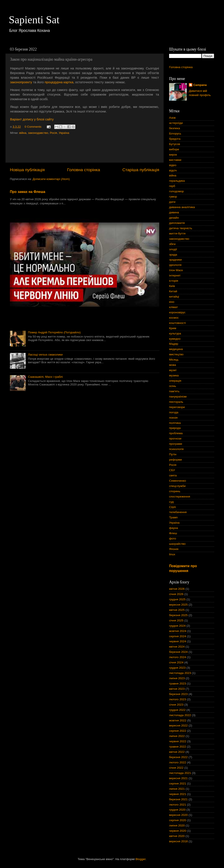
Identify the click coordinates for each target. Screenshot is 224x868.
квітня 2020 (177, 836)
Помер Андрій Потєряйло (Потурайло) (54, 332)
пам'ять (174, 391)
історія (174, 281)
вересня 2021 (178, 778)
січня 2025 (176, 620)
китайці (174, 297)
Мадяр (174, 344)
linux (172, 554)
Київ (172, 286)
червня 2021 (178, 794)
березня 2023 (178, 694)
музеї (173, 370)
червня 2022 (178, 741)
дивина (174, 212)
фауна (173, 528)
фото (173, 538)
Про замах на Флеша (28, 192)
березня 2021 (178, 799)
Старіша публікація (141, 170)
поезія (173, 418)
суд (171, 502)
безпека (175, 128)
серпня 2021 (178, 784)
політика (175, 423)
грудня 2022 (177, 710)
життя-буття (177, 233)
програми (176, 444)
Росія (53, 133)
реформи (175, 460)
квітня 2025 (177, 610)
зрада (173, 255)
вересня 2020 (178, 815)
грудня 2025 (177, 599)
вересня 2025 (178, 605)
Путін (173, 454)
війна (23, 133)
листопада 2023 (180, 673)
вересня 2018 (178, 841)
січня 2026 (176, 594)
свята (173, 475)
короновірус (177, 312)
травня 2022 (178, 747)
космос (174, 318)
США (173, 507)
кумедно (175, 339)
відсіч (173, 170)
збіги (172, 244)
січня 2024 (176, 662)
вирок (173, 155)
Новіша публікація (27, 170)
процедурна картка (59, 82)
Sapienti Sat (34, 20)
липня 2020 (177, 825)
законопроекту (21, 82)
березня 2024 (178, 652)
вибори (174, 149)
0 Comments (33, 127)
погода (174, 412)
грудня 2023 (177, 668)
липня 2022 (177, 736)
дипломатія (177, 223)
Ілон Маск (176, 270)
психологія (176, 449)
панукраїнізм (178, 397)
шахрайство (177, 544)
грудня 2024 (177, 626)
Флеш (173, 533)
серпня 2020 (178, 820)
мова (173, 365)
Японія (174, 549)
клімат (173, 307)
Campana (200, 85)
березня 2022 (178, 757)
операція (175, 381)
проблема (176, 433)
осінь (173, 386)
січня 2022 (176, 768)
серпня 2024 (178, 636)
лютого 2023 (178, 699)
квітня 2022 (177, 752)
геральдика (177, 181)
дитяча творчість (181, 228)
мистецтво (176, 354)
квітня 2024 (177, 647)
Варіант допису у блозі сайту (32, 119)
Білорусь (175, 133)
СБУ (172, 470)
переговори (177, 407)
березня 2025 (178, 615)
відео (173, 165)
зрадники (175, 260)
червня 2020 (178, 831)
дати (172, 202)
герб (172, 186)
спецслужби (177, 486)
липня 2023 (177, 678)
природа (175, 428)
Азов (172, 118)
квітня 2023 (177, 689)
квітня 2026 (177, 589)
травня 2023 (178, 684)
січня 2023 (176, 705)
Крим (173, 328)
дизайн (174, 218)
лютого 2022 (178, 762)
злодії (173, 249)
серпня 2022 (178, 731)
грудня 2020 (177, 810)
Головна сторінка (84, 170)
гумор (173, 197)
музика (174, 375)
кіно (172, 302)
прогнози (175, 439)
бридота (175, 139)
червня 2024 (178, 641)
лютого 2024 (178, 657)
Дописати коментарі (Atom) (51, 179)
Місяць (174, 360)
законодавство (38, 133)
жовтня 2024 (178, 631)
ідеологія (175, 265)
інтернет (175, 275)
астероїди (176, 123)
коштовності (177, 323)
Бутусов (175, 144)
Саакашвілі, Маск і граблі (45, 377)
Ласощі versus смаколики (45, 355)
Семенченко (178, 481)
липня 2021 (177, 789)
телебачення (178, 512)
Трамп (173, 517)
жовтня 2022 (178, 720)
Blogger (141, 859)
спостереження (180, 497)
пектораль (176, 402)
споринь (175, 491)
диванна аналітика (182, 207)
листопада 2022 (180, 715)
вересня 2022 (178, 725)
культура (175, 333)
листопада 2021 (180, 773)
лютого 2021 (178, 805)
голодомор (176, 191)
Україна (64, 133)
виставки (175, 160)
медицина (176, 349)
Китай (173, 291)
